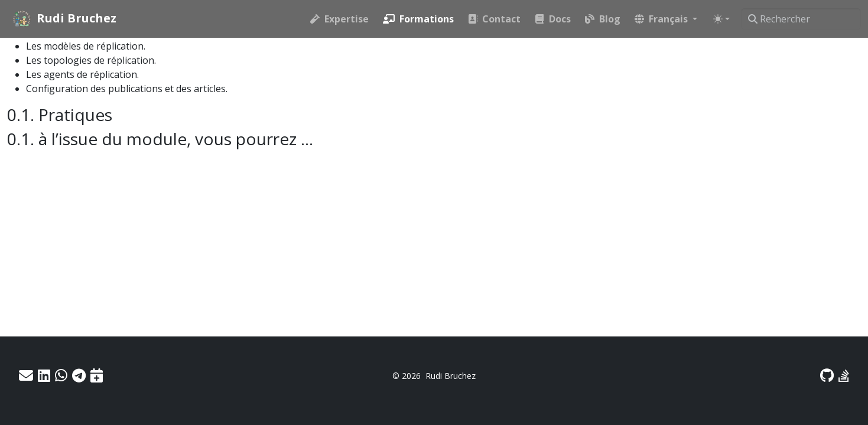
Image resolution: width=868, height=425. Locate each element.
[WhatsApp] (61, 375)
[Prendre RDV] (97, 375)
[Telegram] (79, 375)
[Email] (26, 375)
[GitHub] (827, 375)
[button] (666, 19)
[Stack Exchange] (844, 375)
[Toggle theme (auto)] (721, 19)
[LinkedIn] (44, 375)
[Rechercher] (801, 19)
